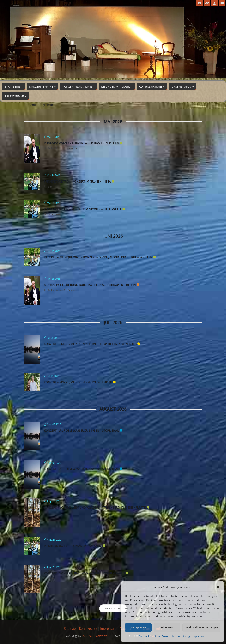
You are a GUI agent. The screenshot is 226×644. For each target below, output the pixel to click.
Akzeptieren (138, 627)
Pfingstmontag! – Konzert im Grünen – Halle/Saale (83, 209)
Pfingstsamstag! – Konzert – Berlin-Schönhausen (81, 143)
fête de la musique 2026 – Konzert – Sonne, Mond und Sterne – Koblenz (98, 257)
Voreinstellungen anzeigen (201, 627)
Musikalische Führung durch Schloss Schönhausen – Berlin (90, 285)
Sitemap (70, 629)
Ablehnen (167, 627)
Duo (97, 636)
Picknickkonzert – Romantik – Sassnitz (73, 546)
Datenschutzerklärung (176, 636)
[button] (218, 587)
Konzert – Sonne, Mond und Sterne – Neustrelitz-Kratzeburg (90, 344)
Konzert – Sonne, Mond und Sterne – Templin (78, 382)
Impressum (199, 636)
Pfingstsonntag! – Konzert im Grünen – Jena (77, 181)
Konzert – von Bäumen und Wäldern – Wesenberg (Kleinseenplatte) (95, 507)
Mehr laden (113, 609)
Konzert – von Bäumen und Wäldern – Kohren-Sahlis (84, 573)
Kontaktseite (88, 629)
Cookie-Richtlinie (149, 636)
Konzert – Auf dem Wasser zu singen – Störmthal (81, 430)
